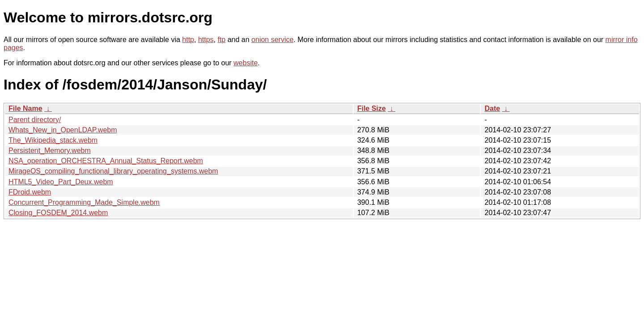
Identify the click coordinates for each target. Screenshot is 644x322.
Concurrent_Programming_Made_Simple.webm (84, 202)
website (246, 63)
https (206, 40)
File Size (372, 108)
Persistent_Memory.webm (50, 150)
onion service (272, 40)
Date (492, 108)
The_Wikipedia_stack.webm (53, 140)
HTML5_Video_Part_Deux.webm (61, 182)
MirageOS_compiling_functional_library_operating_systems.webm (113, 171)
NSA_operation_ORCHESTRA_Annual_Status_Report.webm (106, 161)
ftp (221, 40)
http (188, 40)
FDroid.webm (30, 192)
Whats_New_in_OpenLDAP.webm (63, 130)
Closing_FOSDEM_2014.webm (58, 213)
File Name (25, 108)
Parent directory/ (35, 120)
